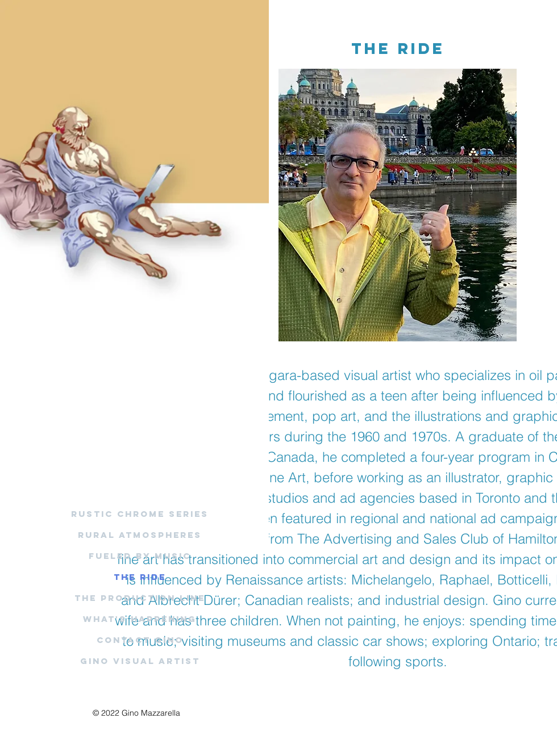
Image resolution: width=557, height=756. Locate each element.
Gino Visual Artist (140, 661)
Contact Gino (140, 640)
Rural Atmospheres (140, 535)
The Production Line (140, 598)
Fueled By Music (140, 556)
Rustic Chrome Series (140, 514)
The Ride (140, 577)
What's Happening (140, 619)
